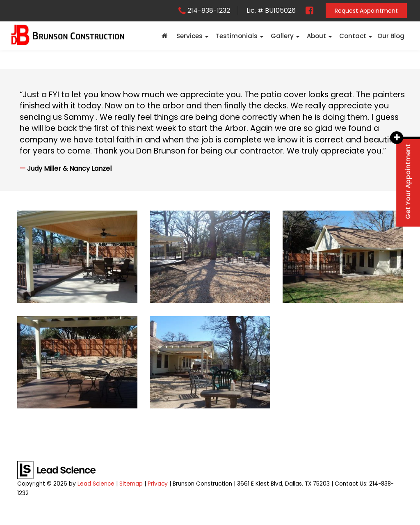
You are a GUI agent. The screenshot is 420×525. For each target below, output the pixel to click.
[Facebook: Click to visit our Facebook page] (306, 10)
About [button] (316, 36)
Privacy (158, 484)
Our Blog (391, 36)
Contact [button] (353, 36)
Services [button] (189, 36)
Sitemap (131, 484)
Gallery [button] (282, 36)
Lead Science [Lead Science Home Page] (96, 484)
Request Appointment (366, 11)
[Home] (164, 36)
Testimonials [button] (237, 36)
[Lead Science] (56, 470)
